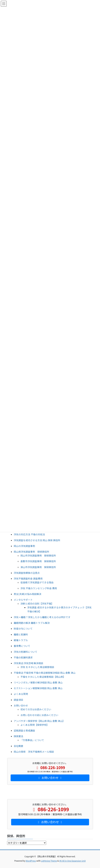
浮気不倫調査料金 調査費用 (28, 578)
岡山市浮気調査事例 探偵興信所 (38, 555)
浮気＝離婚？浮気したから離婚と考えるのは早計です (42, 617)
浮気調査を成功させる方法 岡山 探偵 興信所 (37, 540)
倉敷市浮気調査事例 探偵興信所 (38, 561)
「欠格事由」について (32, 740)
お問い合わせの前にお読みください (39, 715)
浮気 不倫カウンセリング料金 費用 (39, 588)
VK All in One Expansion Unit (72, 861)
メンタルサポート (23, 600)
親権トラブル (21, 640)
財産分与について (23, 629)
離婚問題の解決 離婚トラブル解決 (32, 623)
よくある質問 (21, 694)
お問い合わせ (21, 705)
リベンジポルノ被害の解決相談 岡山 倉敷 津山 (38, 682)
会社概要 (19, 746)
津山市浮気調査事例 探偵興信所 (38, 567)
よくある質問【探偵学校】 (35, 725)
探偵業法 (19, 736)
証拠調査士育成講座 (24, 730)
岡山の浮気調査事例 (24, 546)
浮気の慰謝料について (26, 652)
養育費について (22, 646)
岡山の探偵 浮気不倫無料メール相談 (34, 752)
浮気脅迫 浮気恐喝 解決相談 (28, 663)
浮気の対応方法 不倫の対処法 (29, 534)
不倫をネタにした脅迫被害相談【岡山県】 (43, 677)
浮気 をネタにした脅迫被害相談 (37, 667)
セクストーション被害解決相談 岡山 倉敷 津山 (38, 688)
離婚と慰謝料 (21, 634)
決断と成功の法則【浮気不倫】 (37, 604)
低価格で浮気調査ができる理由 (37, 582)
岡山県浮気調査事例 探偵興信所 (32, 552)
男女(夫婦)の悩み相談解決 (28, 594)
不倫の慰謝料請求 (23, 657)
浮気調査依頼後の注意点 (27, 573)
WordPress (31, 861)
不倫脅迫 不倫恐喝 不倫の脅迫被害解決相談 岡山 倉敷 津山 (45, 673)
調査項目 (19, 700)
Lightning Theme (49, 861)
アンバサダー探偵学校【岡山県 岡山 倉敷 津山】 (39, 721)
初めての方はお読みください (36, 709)
